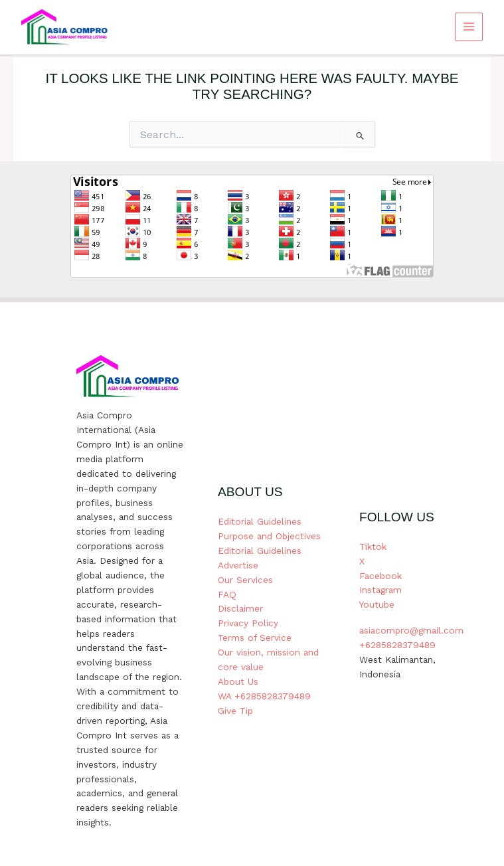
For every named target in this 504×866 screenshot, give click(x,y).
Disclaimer (240, 608)
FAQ (227, 594)
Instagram (380, 590)
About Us (238, 681)
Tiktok (373, 547)
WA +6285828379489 (264, 696)
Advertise (238, 565)
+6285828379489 (397, 645)
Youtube (377, 604)
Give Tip (235, 711)
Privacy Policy (248, 623)
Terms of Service (255, 638)
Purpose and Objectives (269, 536)
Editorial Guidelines (260, 521)
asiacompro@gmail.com (411, 630)
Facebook (380, 576)
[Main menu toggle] (469, 27)
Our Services (245, 580)
